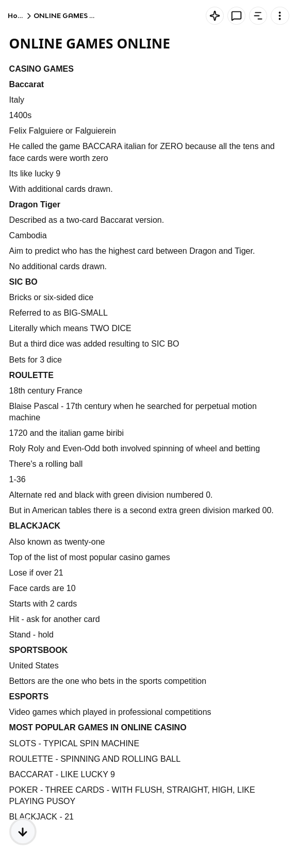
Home (18, 16)
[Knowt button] (215, 16)
